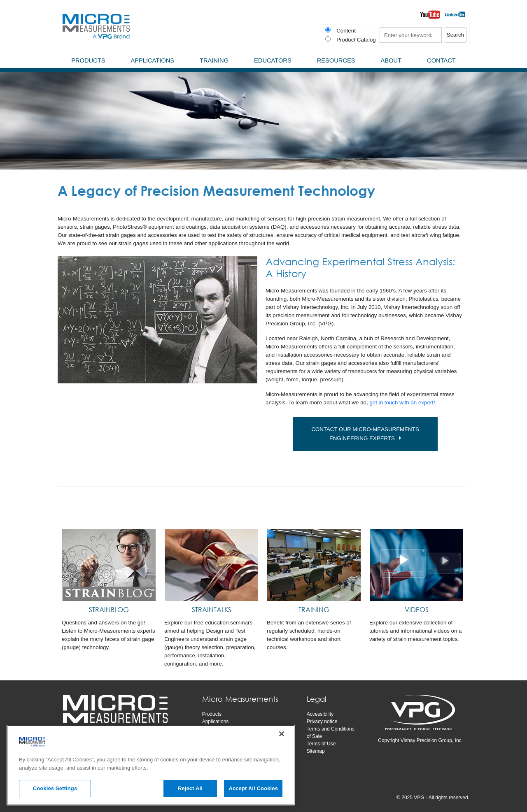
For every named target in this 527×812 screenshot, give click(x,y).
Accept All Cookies (253, 788)
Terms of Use (321, 744)
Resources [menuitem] (336, 60)
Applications (216, 722)
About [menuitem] (391, 60)
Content (346, 31)
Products (212, 714)
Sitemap (316, 751)
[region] (151, 765)
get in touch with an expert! (402, 403)
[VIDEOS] (416, 565)
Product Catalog (356, 40)
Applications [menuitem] (152, 60)
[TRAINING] (314, 565)
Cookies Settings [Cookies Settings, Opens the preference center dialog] (55, 788)
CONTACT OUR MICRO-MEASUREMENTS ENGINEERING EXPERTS (370, 434)
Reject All (190, 788)
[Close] (282, 734)
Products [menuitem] (88, 60)
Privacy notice (322, 722)
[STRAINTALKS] (211, 565)
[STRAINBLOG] (109, 565)
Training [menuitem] (214, 60)
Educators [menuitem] (273, 60)
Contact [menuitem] (441, 60)
